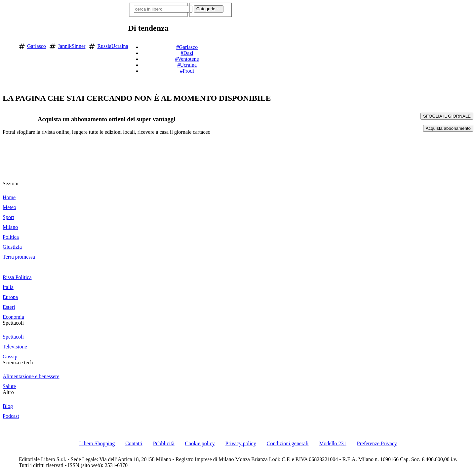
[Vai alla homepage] (8, 45)
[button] (237, 45)
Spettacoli (13, 323)
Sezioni (11, 183)
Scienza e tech (18, 362)
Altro (8, 392)
